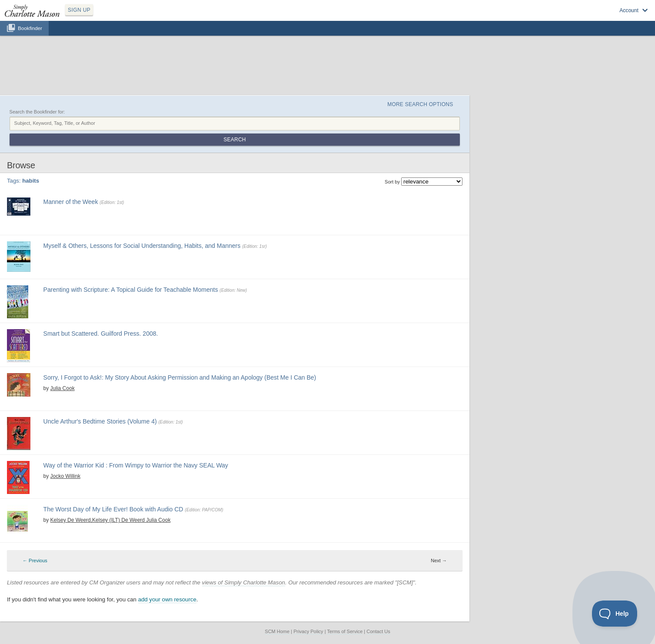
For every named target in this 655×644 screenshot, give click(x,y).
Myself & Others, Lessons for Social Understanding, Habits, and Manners (142, 246)
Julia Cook (63, 388)
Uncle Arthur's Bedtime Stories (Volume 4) (100, 421)
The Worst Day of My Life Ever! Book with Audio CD (113, 509)
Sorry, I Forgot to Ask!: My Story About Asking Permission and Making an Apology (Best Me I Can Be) (180, 377)
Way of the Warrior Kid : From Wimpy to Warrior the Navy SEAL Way (136, 465)
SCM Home (277, 631)
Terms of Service (345, 631)
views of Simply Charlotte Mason (244, 582)
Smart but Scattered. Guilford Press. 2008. (101, 334)
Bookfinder (30, 28)
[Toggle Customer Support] (615, 614)
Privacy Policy (308, 631)
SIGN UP (79, 10)
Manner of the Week (71, 202)
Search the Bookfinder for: (37, 112)
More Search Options (420, 104)
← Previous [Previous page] (35, 561)
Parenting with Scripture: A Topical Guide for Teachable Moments (131, 290)
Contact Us (378, 631)
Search (234, 140)
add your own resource (167, 599)
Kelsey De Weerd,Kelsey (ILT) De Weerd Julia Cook (111, 520)
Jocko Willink (65, 476)
